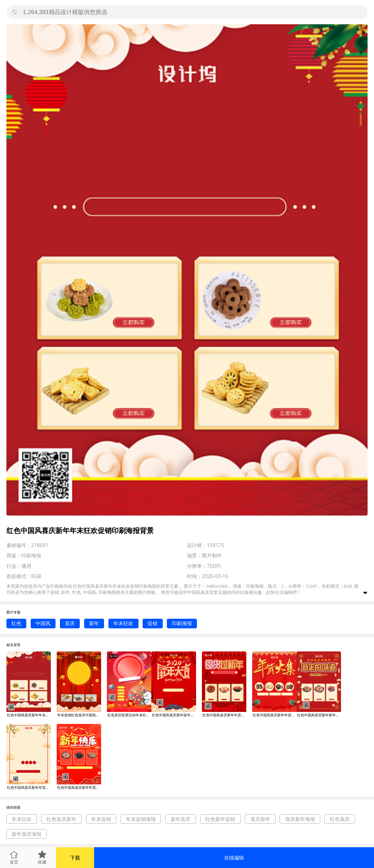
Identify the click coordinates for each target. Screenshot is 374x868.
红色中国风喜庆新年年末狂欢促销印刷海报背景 (29, 715)
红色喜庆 (340, 819)
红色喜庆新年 (61, 819)
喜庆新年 (260, 819)
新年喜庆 (181, 819)
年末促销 (101, 819)
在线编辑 (234, 858)
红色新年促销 (220, 819)
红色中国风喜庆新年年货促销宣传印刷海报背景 (29, 787)
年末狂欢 (123, 623)
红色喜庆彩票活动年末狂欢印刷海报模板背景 (129, 715)
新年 (94, 623)
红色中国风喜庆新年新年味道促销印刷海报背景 (319, 715)
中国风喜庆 (198, 592)
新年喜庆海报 (27, 834)
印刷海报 (182, 623)
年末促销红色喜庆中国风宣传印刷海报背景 (79, 715)
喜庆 (70, 623)
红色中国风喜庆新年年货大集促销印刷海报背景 (224, 715)
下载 (75, 858)
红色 (16, 623)
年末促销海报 (141, 819)
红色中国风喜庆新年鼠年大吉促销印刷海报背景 (174, 715)
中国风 (43, 623)
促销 (153, 623)
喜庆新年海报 (300, 819)
